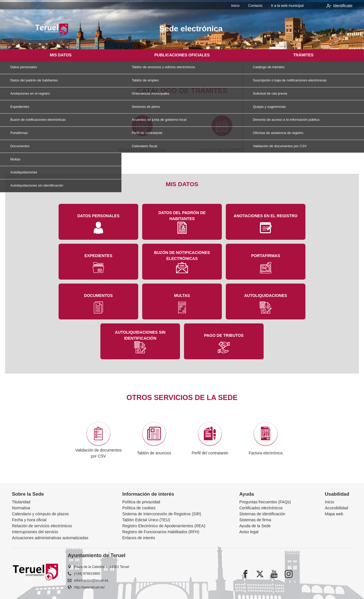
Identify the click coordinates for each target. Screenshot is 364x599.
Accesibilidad (336, 508)
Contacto (258, 6)
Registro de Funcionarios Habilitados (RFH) (161, 532)
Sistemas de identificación (262, 514)
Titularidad (21, 502)
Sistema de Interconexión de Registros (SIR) (162, 514)
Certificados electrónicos (261, 508)
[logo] (52, 29)
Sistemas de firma (255, 520)
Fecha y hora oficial (29, 520)
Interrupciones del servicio (35, 532)
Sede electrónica (191, 29)
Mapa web (334, 514)
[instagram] (289, 574)
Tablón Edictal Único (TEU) (146, 520)
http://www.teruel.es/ (90, 587)
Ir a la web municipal (288, 6)
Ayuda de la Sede (255, 526)
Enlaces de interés (139, 538)
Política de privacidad (141, 502)
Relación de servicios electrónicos (42, 526)
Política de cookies (139, 508)
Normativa (21, 508)
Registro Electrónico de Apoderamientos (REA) (164, 526)
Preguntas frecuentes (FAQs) (265, 502)
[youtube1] (274, 574)
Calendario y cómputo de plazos (40, 514)
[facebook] (245, 574)
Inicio (239, 6)
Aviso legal (249, 532)
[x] (260, 574)
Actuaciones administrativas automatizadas (50, 538)
